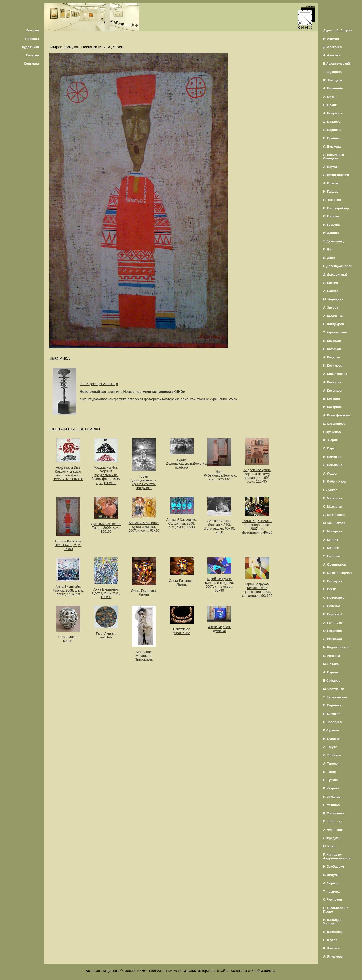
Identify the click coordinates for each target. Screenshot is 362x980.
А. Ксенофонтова (337, 415)
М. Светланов (334, 689)
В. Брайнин (332, 138)
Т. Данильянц (334, 241)
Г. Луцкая (330, 490)
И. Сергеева (332, 705)
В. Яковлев (332, 948)
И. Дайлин (331, 233)
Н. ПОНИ (330, 589)
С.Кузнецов (332, 432)
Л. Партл (330, 448)
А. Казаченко (333, 316)
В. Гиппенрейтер (336, 208)
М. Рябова (331, 664)
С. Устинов (332, 805)
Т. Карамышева (335, 332)
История (33, 30)
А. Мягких (331, 540)
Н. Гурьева (331, 225)
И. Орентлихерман (337, 573)
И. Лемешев (332, 457)
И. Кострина (332, 407)
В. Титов (330, 772)
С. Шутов (330, 940)
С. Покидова (333, 581)
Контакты (31, 64)
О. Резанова (332, 631)
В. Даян (329, 258)
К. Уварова (331, 788)
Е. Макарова (333, 498)
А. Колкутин (332, 382)
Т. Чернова (332, 891)
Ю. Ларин (331, 440)
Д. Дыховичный (335, 274)
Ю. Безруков (333, 80)
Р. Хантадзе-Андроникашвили (337, 856)
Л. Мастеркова (334, 515)
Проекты (32, 39)
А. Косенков (332, 390)
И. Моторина (333, 531)
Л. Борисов (332, 130)
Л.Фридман (332, 838)
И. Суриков (332, 739)
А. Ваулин (331, 167)
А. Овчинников (335, 564)
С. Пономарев (334, 598)
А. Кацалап (332, 357)
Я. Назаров (332, 556)
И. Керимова (333, 365)
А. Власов (331, 183)
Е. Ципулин (332, 875)
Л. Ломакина (333, 465)
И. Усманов (332, 797)
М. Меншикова (334, 523)
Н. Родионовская (336, 647)
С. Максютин (333, 507)
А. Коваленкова (335, 374)
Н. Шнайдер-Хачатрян (333, 922)
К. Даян (329, 249)
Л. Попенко (332, 606)
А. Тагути (330, 747)
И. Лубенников (334, 482)
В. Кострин (332, 399)
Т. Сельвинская (335, 697)
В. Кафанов (332, 349)
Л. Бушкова (332, 146)
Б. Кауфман (332, 341)
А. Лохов (330, 473)
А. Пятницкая (333, 623)
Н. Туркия (331, 780)
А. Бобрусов (333, 113)
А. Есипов (331, 291)
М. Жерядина (333, 299)
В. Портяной (333, 614)
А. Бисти (330, 97)
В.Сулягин (331, 730)
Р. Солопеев (332, 722)
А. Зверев (331, 308)
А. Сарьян (331, 672)
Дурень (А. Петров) (338, 30)
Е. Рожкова (332, 656)
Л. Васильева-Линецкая (334, 157)
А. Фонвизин (333, 830)
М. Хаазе (330, 846)
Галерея (33, 55)
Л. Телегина (332, 755)
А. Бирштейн (333, 88)
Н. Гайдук (331, 191)
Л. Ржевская (332, 639)
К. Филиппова (334, 813)
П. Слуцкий (332, 714)
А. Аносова (332, 55)
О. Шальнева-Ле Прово (336, 910)
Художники (30, 47)
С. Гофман (331, 216)
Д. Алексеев (332, 47)
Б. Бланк (330, 105)
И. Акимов (331, 39)
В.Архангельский (337, 64)
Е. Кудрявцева (334, 424)
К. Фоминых (333, 821)
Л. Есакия (331, 283)
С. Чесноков (333, 900)
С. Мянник (331, 548)
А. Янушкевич (334, 957)
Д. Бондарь (332, 122)
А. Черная (331, 883)
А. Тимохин (332, 763)
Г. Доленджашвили (338, 266)
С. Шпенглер (333, 932)
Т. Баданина (332, 72)
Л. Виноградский (336, 175)
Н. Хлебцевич (334, 866)
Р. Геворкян (332, 200)
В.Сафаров (332, 681)
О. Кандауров (334, 324)
